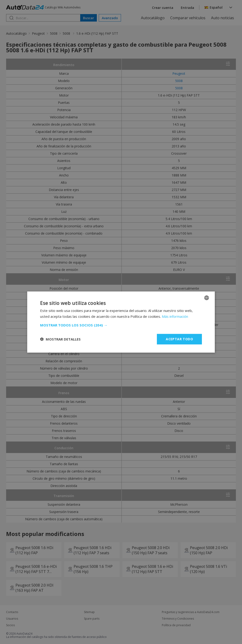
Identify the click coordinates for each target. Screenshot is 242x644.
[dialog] (121, 322)
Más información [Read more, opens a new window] (175, 316)
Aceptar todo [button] (179, 339)
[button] (121, 325)
